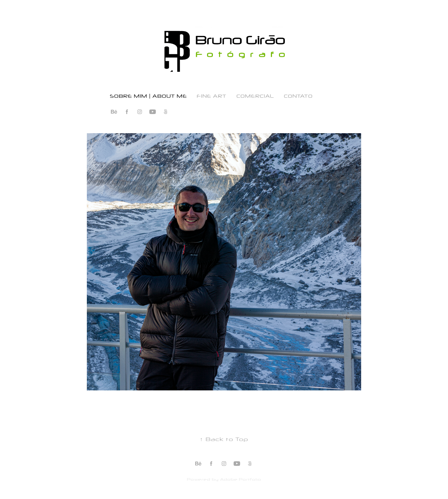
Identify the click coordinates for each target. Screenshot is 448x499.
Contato (298, 96)
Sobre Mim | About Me (148, 96)
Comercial (255, 96)
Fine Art (211, 96)
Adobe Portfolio (241, 479)
